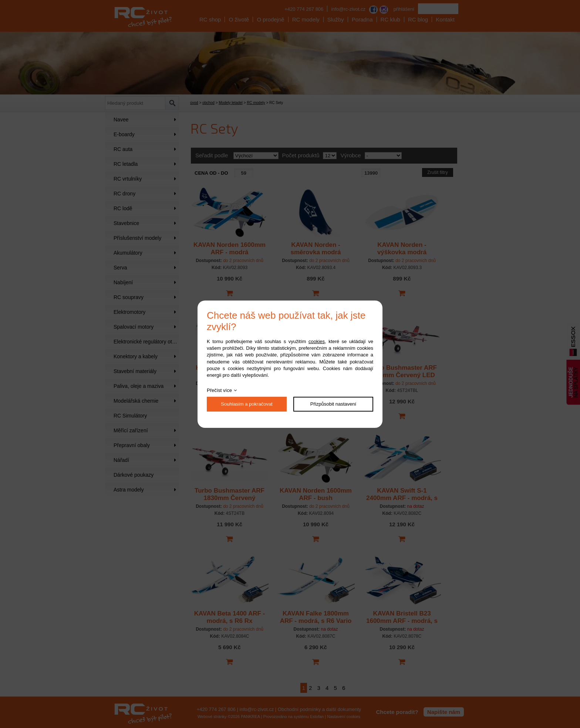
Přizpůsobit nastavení (333, 404)
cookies (317, 341)
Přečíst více (219, 390)
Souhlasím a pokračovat (247, 404)
